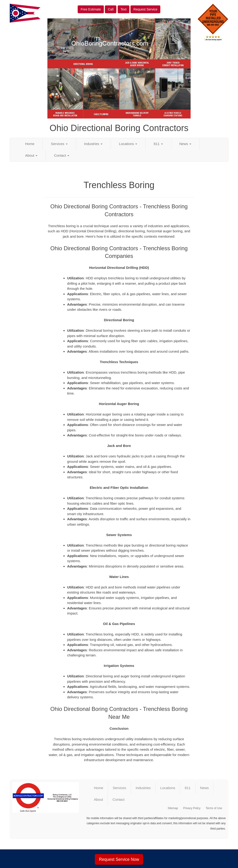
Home (30, 144)
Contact (62, 155)
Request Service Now (119, 859)
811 (158, 144)
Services (59, 144)
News (185, 144)
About (31, 155)
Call (111, 9)
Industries (93, 144)
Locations (128, 144)
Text (124, 9)
